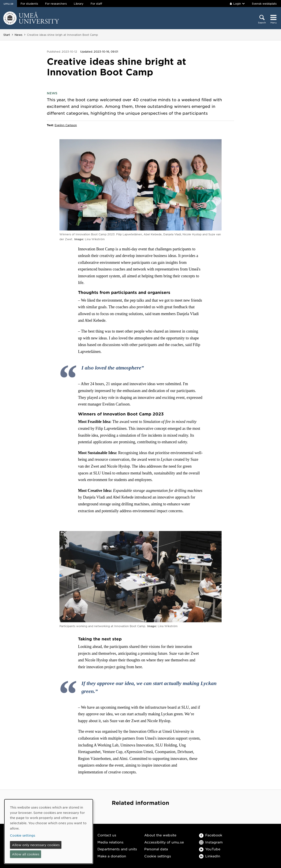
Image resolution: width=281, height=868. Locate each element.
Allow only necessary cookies (36, 845)
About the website (160, 835)
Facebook (211, 835)
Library (79, 4)
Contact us (107, 835)
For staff (96, 4)
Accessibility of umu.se (164, 842)
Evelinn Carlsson (66, 125)
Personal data (156, 849)
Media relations (110, 842)
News (18, 35)
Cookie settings (158, 856)
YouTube (210, 849)
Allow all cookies (26, 854)
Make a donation (112, 856)
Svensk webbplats (264, 4)
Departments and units (117, 849)
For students (29, 4)
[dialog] (49, 831)
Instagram (211, 842)
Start (7, 35)
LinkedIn (210, 856)
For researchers (56, 4)
